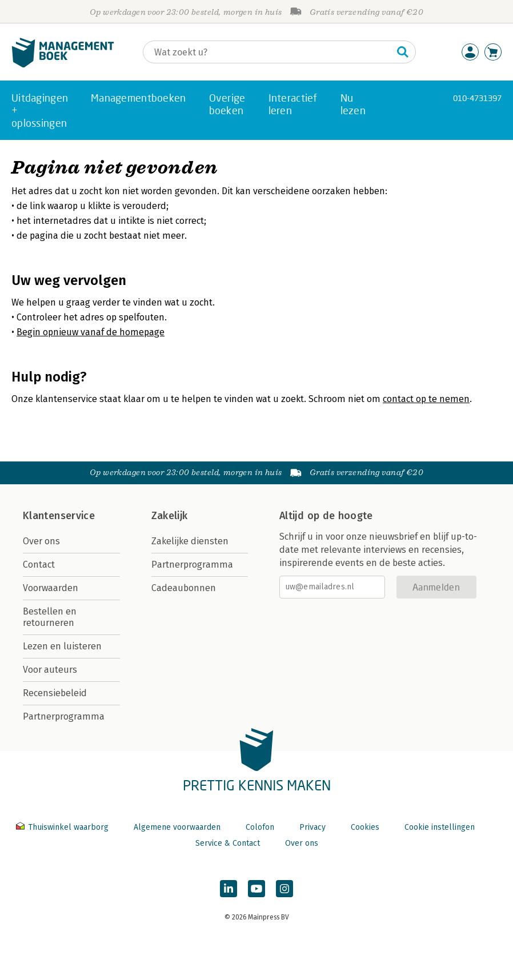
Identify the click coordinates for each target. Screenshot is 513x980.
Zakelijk (170, 516)
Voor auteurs (50, 670)
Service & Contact (228, 843)
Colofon (260, 827)
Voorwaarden (51, 588)
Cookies (365, 827)
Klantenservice (59, 516)
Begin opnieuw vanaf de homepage (91, 332)
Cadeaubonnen (184, 588)
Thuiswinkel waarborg (63, 827)
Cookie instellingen (440, 827)
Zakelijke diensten (190, 541)
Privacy (312, 827)
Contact (39, 565)
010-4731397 (477, 98)
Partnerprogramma (64, 716)
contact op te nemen (426, 399)
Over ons (41, 541)
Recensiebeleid (55, 693)
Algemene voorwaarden (177, 827)
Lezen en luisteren (62, 646)
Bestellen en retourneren (50, 617)
